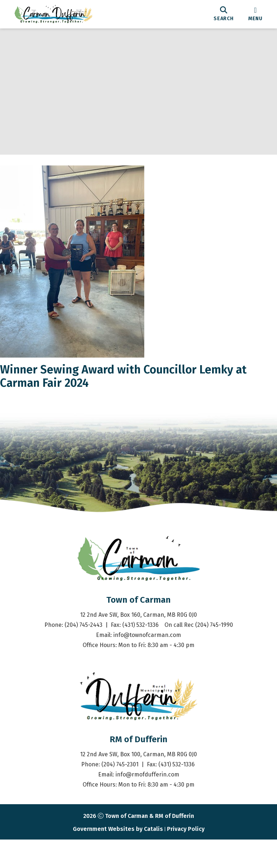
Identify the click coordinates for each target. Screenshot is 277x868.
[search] (224, 14)
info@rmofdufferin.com (147, 803)
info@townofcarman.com (147, 663)
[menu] (255, 14)
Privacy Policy (186, 857)
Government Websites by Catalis (118, 857)
